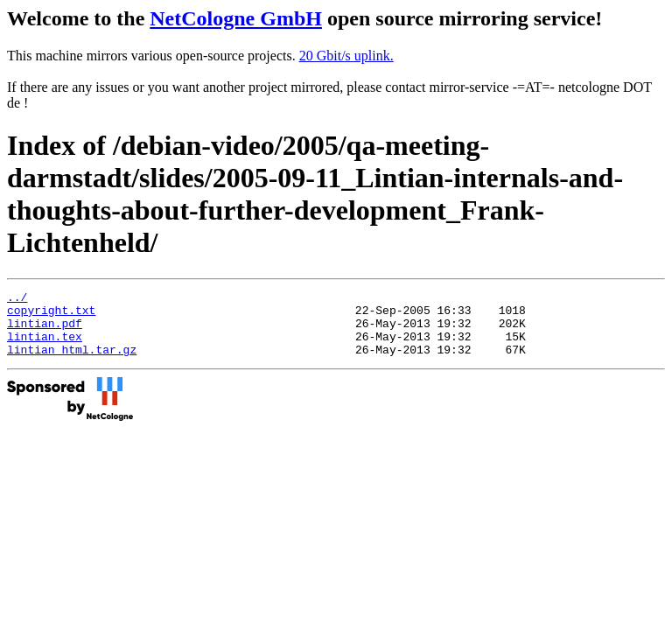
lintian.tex (45, 346)
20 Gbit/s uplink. (346, 56)
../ (17, 299)
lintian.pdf (45, 331)
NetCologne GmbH (236, 18)
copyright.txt (51, 315)
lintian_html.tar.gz (72, 362)
